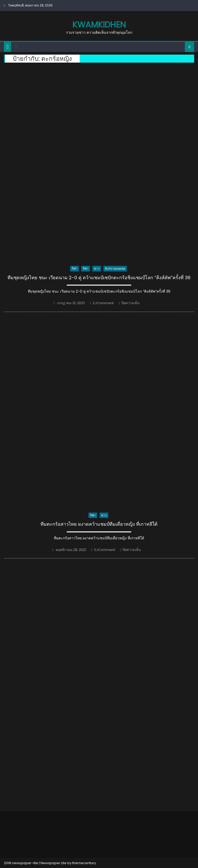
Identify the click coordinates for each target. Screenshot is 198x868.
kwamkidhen (99, 25)
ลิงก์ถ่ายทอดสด (115, 269)
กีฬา (75, 269)
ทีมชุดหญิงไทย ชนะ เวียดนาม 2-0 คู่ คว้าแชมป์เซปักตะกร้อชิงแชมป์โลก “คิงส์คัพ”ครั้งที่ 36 (99, 278)
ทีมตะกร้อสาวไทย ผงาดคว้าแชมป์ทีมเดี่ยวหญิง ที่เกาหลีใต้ (99, 524)
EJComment (103, 303)
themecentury (84, 863)
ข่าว (97, 269)
